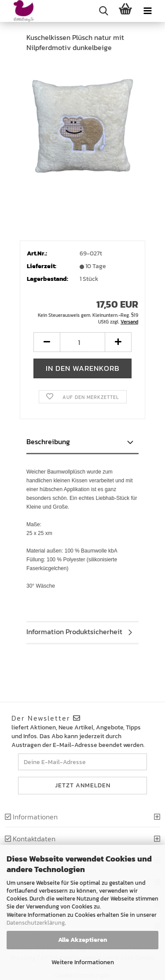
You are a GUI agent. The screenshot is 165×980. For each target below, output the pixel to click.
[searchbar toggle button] (103, 11)
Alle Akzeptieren (82, 940)
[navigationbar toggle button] (147, 11)
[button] (47, 342)
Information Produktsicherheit (74, 632)
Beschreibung (48, 442)
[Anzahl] (82, 342)
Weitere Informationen (83, 962)
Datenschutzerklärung (36, 923)
